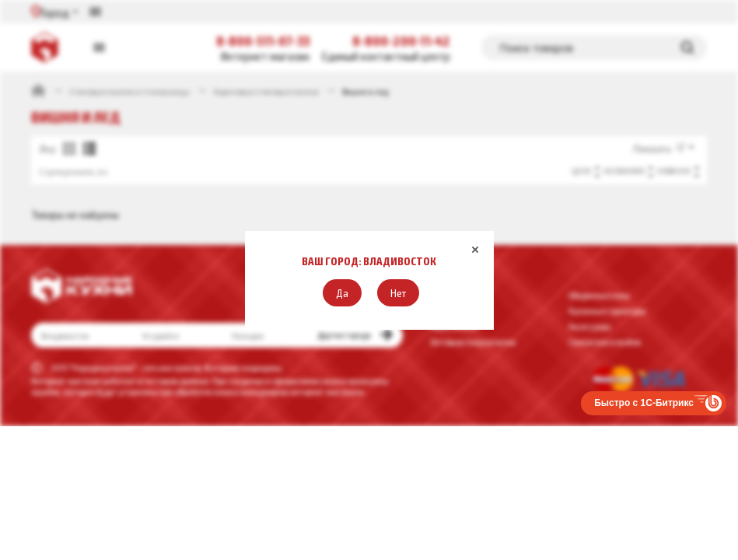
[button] (342, 293)
